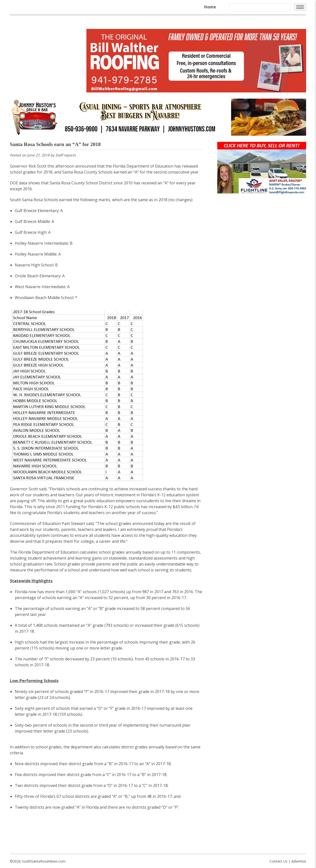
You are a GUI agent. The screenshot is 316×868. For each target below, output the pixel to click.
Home (210, 7)
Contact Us (278, 861)
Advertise (299, 861)
